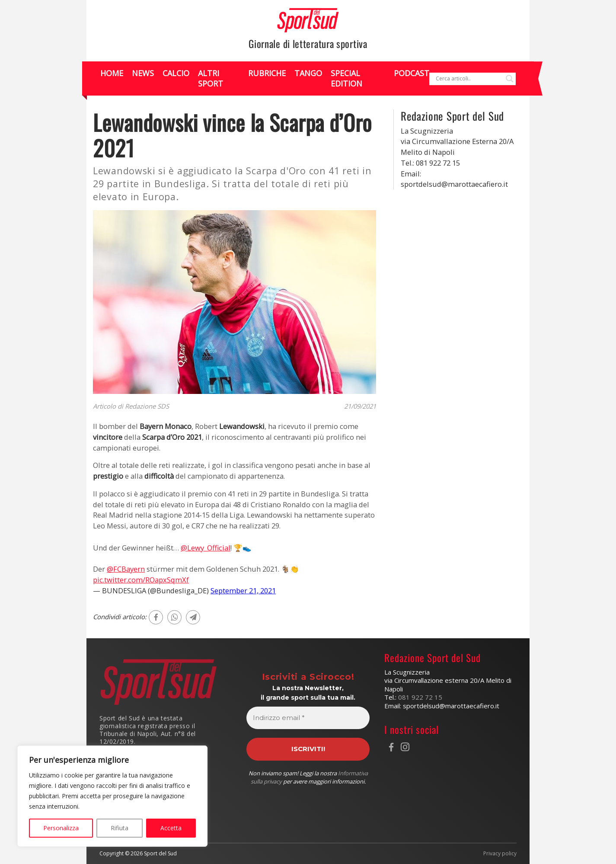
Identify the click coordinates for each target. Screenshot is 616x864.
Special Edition (346, 78)
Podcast (412, 73)
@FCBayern (126, 569)
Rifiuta (120, 828)
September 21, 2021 (243, 590)
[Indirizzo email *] (308, 718)
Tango (308, 73)
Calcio (176, 73)
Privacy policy (500, 854)
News (143, 73)
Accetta (171, 828)
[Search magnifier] (510, 79)
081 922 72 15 (420, 697)
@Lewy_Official (206, 548)
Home (112, 73)
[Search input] (469, 79)
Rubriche (267, 73)
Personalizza (61, 828)
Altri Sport (211, 78)
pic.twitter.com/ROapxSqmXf (141, 580)
